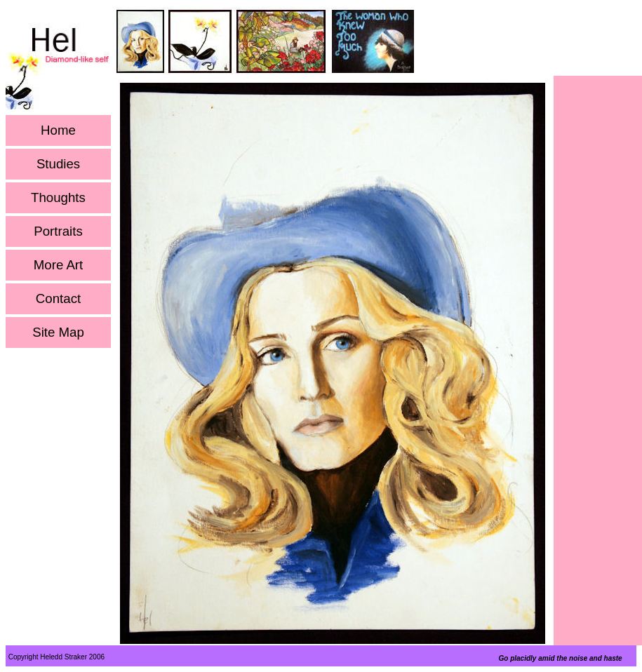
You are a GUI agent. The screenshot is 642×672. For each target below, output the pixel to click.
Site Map (58, 332)
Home (58, 130)
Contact (58, 299)
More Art (59, 265)
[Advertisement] (598, 288)
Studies (58, 164)
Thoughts (58, 198)
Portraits (58, 231)
